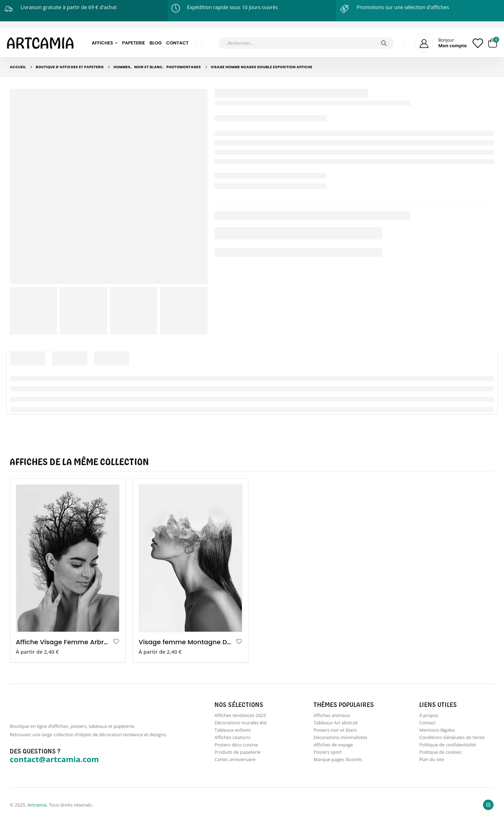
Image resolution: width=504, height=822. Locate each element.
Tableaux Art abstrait (336, 723)
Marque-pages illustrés (338, 759)
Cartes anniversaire (235, 759)
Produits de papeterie (237, 752)
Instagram (488, 805)
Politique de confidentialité (448, 745)
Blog (156, 43)
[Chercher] (384, 43)
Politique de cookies (440, 752)
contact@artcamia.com (54, 759)
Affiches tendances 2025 (240, 715)
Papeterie (134, 43)
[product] (68, 558)
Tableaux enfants (233, 730)
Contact (177, 43)
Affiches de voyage (333, 745)
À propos (429, 715)
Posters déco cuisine (236, 745)
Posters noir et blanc (335, 730)
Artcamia (37, 805)
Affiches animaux (332, 715)
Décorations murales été (241, 723)
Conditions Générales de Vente (452, 737)
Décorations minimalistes (340, 737)
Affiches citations (233, 737)
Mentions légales (437, 730)
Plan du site (432, 759)
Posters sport (328, 752)
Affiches (102, 43)
